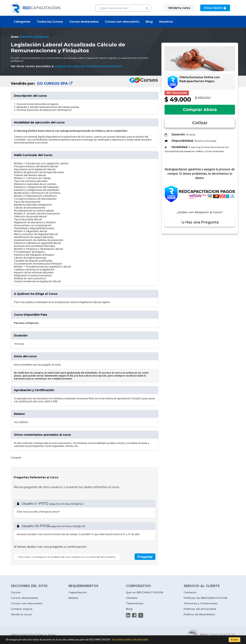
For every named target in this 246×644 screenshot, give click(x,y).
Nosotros (166, 22)
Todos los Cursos (50, 22)
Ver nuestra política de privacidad (130, 640)
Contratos (92, 66)
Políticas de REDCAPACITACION (205, 598)
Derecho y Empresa (34, 37)
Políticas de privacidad (200, 609)
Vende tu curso (21, 614)
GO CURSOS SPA (54, 84)
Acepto (234, 640)
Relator (74, 598)
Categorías (22, 22)
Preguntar (145, 557)
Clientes (132, 598)
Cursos (16, 592)
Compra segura (22, 609)
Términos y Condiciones (201, 603)
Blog (149, 22)
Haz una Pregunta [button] (200, 222)
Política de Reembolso (199, 614)
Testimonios (135, 603)
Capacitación (78, 592)
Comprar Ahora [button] (200, 110)
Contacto (190, 592)
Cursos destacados (84, 22)
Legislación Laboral (69, 66)
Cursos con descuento (122, 22)
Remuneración (111, 66)
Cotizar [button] (200, 123)
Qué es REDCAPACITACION (145, 592)
